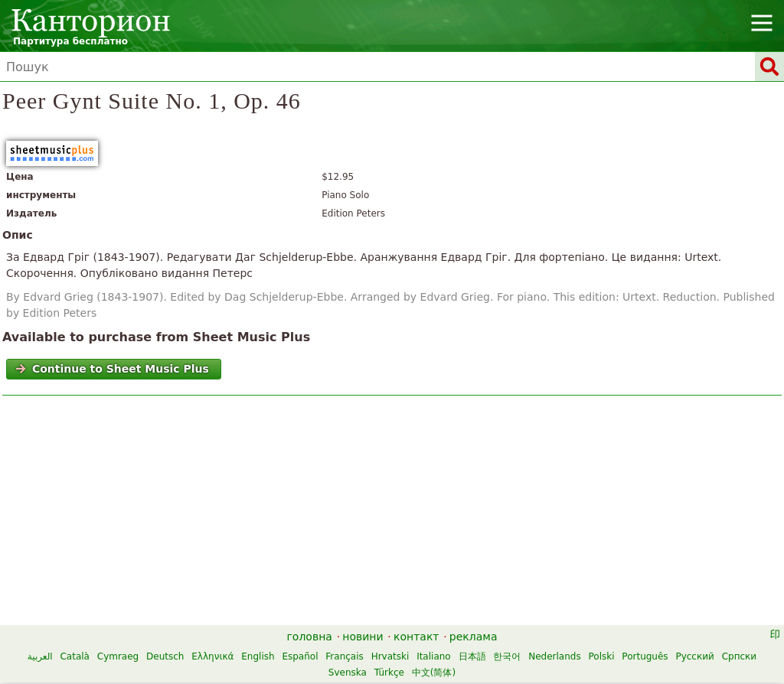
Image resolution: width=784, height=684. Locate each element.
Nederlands (554, 656)
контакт (416, 637)
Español (300, 656)
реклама (474, 637)
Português (645, 656)
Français (344, 656)
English (258, 656)
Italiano (434, 656)
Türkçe (389, 673)
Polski (601, 656)
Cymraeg (118, 656)
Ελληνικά (212, 656)
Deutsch (165, 656)
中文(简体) (434, 673)
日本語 (472, 656)
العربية (40, 656)
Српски (740, 656)
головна (310, 637)
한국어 (507, 656)
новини (363, 637)
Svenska (348, 673)
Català (74, 656)
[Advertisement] (392, 514)
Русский (694, 656)
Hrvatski (390, 656)
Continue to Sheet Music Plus (112, 369)
